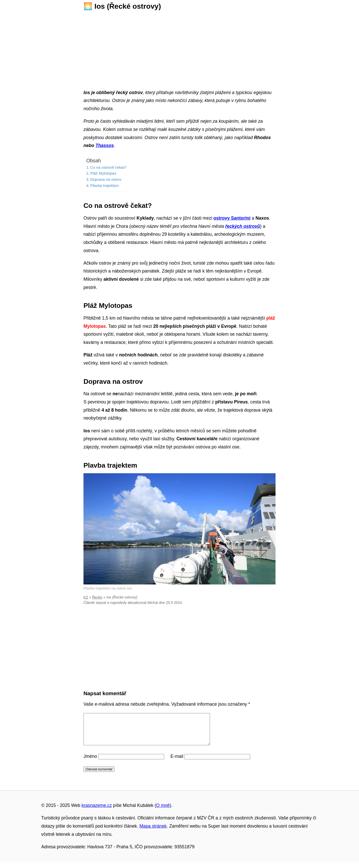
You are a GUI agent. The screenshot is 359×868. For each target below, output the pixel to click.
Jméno (90, 762)
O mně (163, 811)
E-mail (177, 762)
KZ (86, 597)
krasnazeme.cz (97, 811)
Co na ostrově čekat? (108, 167)
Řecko (97, 597)
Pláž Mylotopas (103, 173)
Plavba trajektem (104, 185)
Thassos (105, 145)
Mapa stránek (153, 832)
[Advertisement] (179, 48)
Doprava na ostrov (106, 179)
